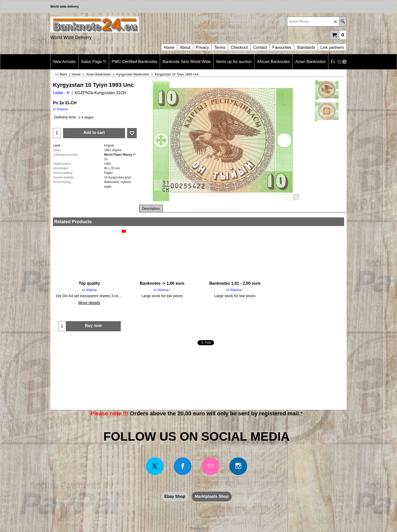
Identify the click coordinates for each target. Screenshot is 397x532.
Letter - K (61, 93)
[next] (344, 62)
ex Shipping (60, 109)
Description (151, 209)
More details (89, 303)
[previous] (339, 62)
